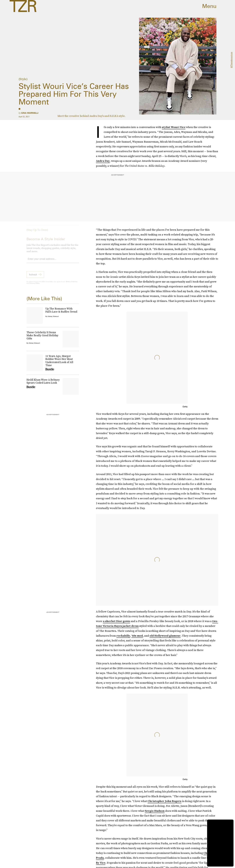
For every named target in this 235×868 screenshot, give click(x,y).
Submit (33, 277)
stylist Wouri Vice (174, 127)
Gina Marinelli (30, 113)
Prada (100, 858)
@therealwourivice (231, 60)
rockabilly (123, 636)
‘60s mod (137, 636)
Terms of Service (72, 284)
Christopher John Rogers (164, 801)
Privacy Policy (35, 285)
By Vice (101, 863)
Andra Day (103, 161)
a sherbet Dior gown (116, 621)
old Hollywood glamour (165, 636)
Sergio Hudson (155, 811)
